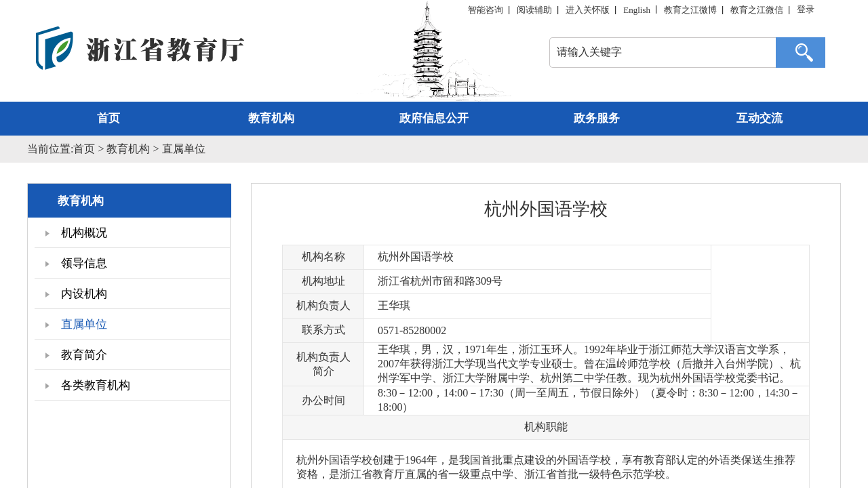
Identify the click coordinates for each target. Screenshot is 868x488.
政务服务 (597, 118)
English (637, 10)
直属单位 (184, 149)
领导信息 (76, 263)
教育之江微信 (757, 10)
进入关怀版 (588, 10)
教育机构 (271, 118)
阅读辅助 (534, 10)
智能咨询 (486, 10)
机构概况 (76, 233)
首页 (108, 118)
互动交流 (759, 118)
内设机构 (76, 294)
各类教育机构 (87, 385)
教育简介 (76, 355)
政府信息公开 (434, 118)
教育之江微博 (690, 10)
